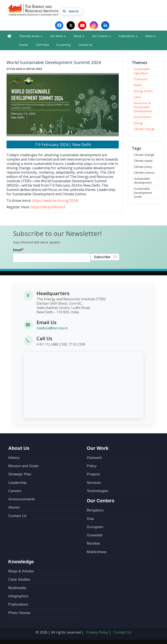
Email (17, 250)
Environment (142, 117)
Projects (93, 474)
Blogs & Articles (21, 571)
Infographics (18, 596)
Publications (128, 36)
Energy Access (143, 91)
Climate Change (144, 129)
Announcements (22, 499)
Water (138, 85)
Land (137, 97)
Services (94, 483)
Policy (92, 466)
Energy (139, 123)
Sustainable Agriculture (142, 71)
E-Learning (63, 45)
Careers (15, 491)
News (151, 36)
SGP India (42, 45)
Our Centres (101, 36)
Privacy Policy (97, 632)
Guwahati (95, 535)
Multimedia (17, 588)
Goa (90, 519)
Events (24, 45)
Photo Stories (19, 613)
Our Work (58, 36)
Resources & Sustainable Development (143, 107)
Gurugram (95, 527)
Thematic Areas (31, 36)
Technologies (98, 491)
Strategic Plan (20, 474)
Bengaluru (95, 510)
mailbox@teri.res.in (52, 328)
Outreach (94, 458)
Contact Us (85, 45)
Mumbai (93, 543)
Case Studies (19, 579)
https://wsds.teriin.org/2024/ (55, 200)
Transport (140, 79)
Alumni (14, 507)
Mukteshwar (97, 552)
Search (71, 11)
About (79, 36)
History (14, 458)
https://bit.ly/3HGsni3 (48, 207)
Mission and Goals (23, 466)
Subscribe (102, 257)
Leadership (17, 483)
